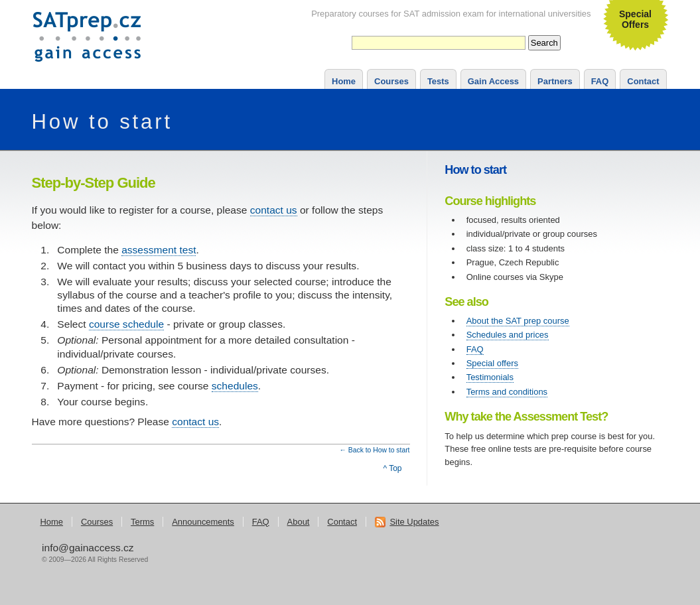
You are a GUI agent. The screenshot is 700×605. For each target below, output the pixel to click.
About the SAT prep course (518, 321)
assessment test (159, 250)
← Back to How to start (375, 450)
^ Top (392, 468)
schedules (235, 386)
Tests (438, 81)
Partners (555, 81)
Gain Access (493, 81)
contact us (274, 210)
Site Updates (407, 522)
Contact (643, 81)
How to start (103, 122)
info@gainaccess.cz (88, 548)
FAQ (600, 81)
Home (344, 81)
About (299, 522)
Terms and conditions (507, 392)
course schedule (126, 324)
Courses (391, 81)
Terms (142, 522)
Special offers (492, 363)
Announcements (203, 522)
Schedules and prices (508, 335)
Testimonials (490, 377)
